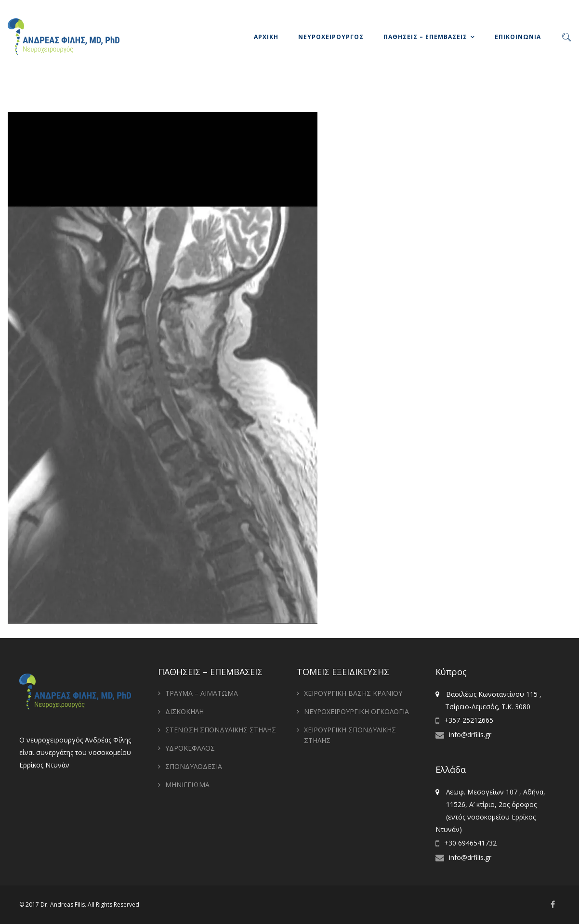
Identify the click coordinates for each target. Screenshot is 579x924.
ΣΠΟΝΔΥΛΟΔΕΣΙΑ (194, 766)
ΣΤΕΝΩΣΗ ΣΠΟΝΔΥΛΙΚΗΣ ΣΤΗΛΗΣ (221, 730)
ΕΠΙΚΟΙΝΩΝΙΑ (518, 37)
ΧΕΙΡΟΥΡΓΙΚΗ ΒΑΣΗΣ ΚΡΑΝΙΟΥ (353, 693)
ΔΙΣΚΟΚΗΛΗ (184, 711)
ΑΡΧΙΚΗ (266, 37)
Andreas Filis (67, 904)
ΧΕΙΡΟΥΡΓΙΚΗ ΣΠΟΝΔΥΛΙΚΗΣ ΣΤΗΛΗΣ (350, 735)
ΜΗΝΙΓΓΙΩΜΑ (187, 785)
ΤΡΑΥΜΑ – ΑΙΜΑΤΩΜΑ (202, 693)
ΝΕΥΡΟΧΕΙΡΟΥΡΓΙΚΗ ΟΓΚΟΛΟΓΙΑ (356, 711)
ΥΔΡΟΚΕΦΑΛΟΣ (190, 748)
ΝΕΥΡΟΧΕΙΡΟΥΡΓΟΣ (331, 37)
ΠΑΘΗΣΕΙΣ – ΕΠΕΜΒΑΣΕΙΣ (425, 37)
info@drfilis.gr (470, 735)
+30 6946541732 (470, 843)
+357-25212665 (469, 720)
